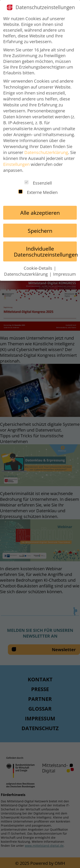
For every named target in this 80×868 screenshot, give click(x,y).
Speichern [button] (40, 230)
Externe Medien (38, 192)
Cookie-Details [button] (39, 268)
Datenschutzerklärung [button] (26, 274)
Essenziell (38, 183)
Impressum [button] (65, 274)
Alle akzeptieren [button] (40, 212)
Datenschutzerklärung (46, 152)
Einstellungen (16, 164)
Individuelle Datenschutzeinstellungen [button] (45, 251)
